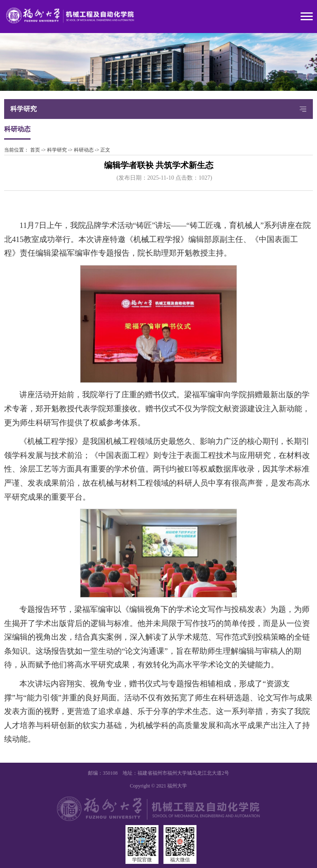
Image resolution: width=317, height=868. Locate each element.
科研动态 (84, 150)
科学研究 (57, 150)
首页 (35, 150)
